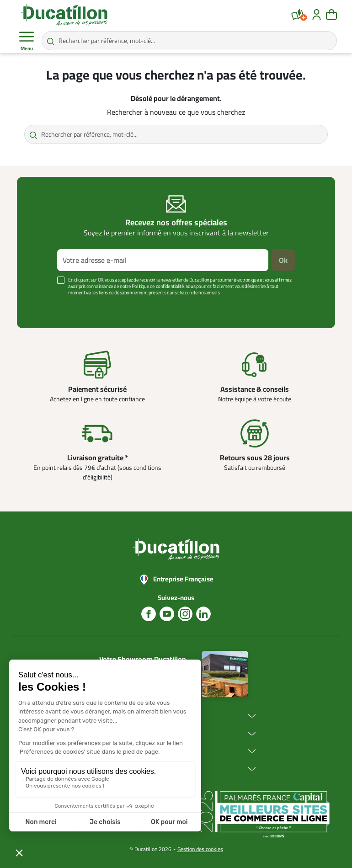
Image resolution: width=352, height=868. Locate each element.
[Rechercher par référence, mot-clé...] (189, 41)
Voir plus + (41, 306)
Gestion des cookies (200, 849)
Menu (27, 41)
